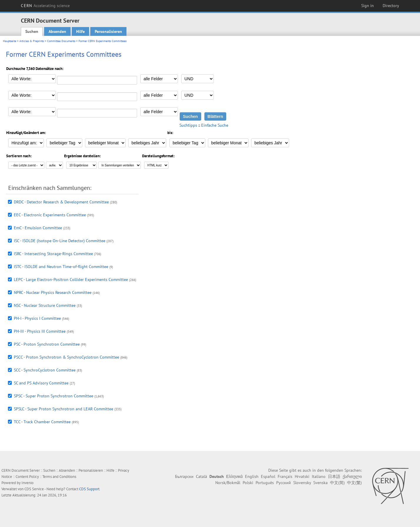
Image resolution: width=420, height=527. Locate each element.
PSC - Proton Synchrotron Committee (47, 344)
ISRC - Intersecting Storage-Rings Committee (53, 254)
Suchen (32, 31)
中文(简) (337, 483)
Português (265, 483)
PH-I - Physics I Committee (37, 318)
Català (201, 476)
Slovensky (302, 483)
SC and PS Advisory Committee (41, 383)
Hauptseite (10, 41)
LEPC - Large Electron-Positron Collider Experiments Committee (71, 280)
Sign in (367, 6)
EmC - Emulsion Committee (38, 228)
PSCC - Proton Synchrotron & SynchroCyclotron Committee (66, 357)
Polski (248, 483)
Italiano (319, 476)
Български (184, 476)
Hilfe (80, 31)
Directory (391, 6)
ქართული (352, 476)
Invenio (27, 483)
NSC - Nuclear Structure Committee (45, 305)
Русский (284, 483)
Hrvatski (302, 476)
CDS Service (34, 489)
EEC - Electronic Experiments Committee (50, 215)
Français (285, 476)
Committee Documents (61, 41)
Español (268, 476)
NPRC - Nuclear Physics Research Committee (53, 292)
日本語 (334, 476)
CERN (45, 6)
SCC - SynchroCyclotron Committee (45, 370)
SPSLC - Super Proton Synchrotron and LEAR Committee (64, 409)
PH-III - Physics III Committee (40, 331)
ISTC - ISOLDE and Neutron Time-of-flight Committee (61, 267)
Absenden (57, 31)
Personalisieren (108, 31)
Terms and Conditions (59, 477)
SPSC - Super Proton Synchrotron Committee (54, 396)
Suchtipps (188, 125)
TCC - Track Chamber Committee (42, 422)
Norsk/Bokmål (228, 483)
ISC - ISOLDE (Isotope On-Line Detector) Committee (60, 241)
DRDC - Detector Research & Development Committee (61, 202)
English (252, 476)
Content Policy (27, 477)
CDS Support (89, 489)
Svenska (320, 483)
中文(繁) (354, 483)
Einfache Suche (215, 125)
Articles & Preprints (32, 41)
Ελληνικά (234, 476)
